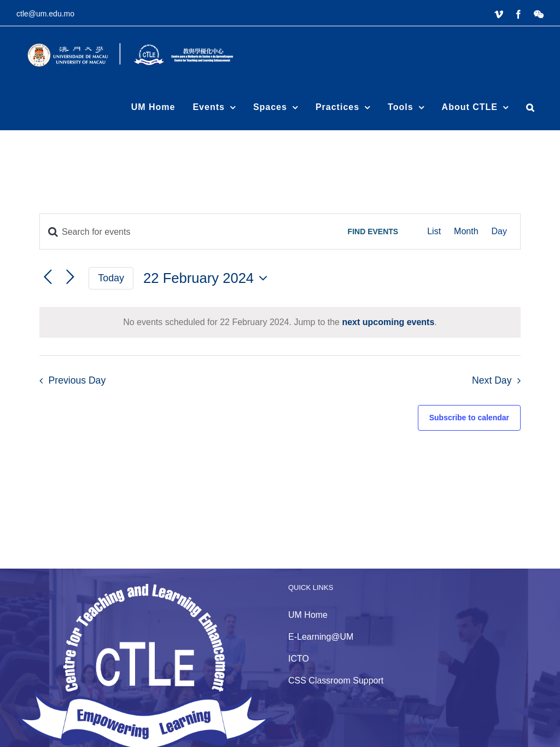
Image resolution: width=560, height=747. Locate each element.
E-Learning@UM (321, 637)
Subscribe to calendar (469, 418)
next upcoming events (388, 322)
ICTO (299, 659)
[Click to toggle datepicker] (208, 278)
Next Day (492, 380)
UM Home (308, 615)
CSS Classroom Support (336, 681)
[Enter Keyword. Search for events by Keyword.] (186, 232)
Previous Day (77, 380)
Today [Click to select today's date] (111, 278)
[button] (530, 107)
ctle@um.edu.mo (45, 14)
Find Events (373, 231)
